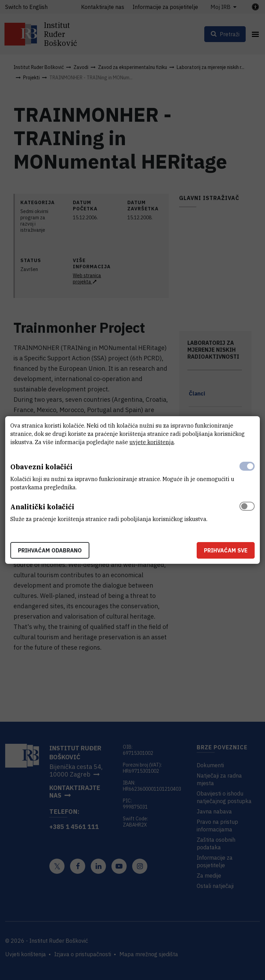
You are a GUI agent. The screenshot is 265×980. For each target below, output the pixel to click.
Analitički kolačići (42, 507)
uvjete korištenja (152, 442)
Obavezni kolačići (41, 467)
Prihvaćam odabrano (50, 550)
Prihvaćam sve (226, 550)
